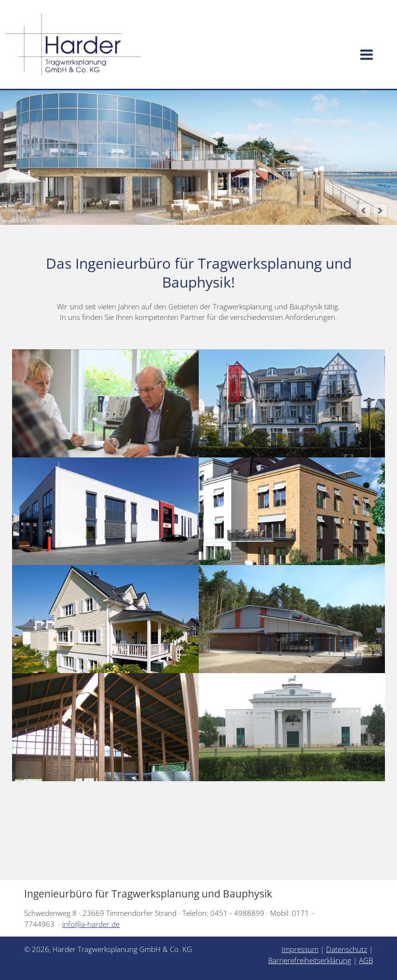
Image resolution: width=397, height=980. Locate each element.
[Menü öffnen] (367, 55)
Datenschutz (347, 949)
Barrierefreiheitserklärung (310, 960)
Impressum (300, 949)
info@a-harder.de (91, 924)
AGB (366, 960)
